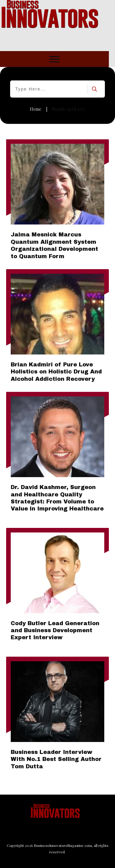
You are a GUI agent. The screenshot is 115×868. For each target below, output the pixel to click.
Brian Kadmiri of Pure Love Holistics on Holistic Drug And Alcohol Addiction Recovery (56, 372)
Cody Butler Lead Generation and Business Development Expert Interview (55, 631)
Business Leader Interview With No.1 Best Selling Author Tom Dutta (56, 759)
